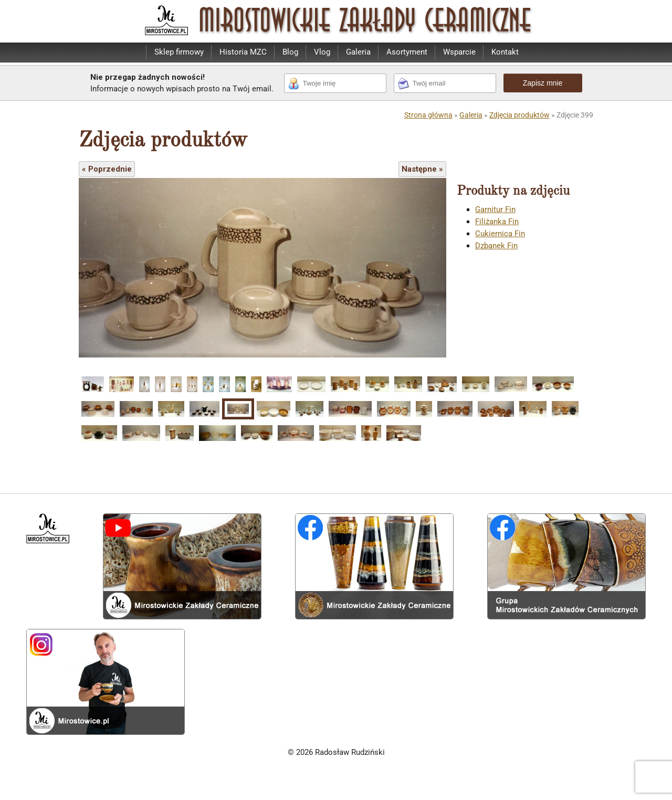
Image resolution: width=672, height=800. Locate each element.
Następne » (422, 169)
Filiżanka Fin (497, 222)
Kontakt (505, 52)
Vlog (322, 52)
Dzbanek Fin (496, 246)
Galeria (358, 52)
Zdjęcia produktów (519, 115)
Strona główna (428, 115)
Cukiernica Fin (500, 234)
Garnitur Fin (495, 209)
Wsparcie (459, 52)
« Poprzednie (107, 169)
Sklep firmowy (179, 52)
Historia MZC (243, 52)
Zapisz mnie (543, 83)
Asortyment (407, 52)
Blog (290, 52)
